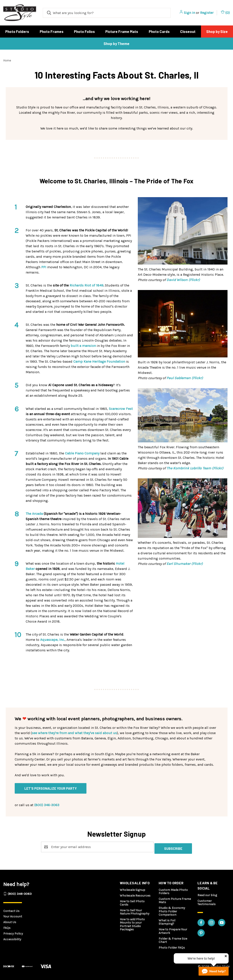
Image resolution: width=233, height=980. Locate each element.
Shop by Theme (117, 43)
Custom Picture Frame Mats (175, 899)
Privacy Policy (13, 932)
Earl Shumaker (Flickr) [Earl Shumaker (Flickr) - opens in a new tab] (185, 564)
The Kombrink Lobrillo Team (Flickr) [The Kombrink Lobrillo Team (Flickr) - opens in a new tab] (195, 468)
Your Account (13, 915)
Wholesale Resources (135, 894)
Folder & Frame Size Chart (173, 939)
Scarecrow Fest (121, 409)
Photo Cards (159, 31)
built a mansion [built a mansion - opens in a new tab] (83, 346)
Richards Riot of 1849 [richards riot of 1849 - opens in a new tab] (86, 285)
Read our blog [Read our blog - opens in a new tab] (207, 894)
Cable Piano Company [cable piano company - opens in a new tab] (82, 453)
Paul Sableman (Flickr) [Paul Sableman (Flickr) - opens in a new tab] (185, 378)
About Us (10, 921)
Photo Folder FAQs (172, 946)
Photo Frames (52, 31)
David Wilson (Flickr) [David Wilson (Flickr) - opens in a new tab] (183, 280)
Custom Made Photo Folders (173, 890)
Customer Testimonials (207, 901)
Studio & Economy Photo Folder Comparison (172, 910)
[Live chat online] (214, 971)
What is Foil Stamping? (167, 921)
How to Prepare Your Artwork (173, 930)
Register (207, 13)
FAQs (7, 926)
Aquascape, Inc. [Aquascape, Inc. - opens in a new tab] (52, 640)
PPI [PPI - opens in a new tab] (44, 267)
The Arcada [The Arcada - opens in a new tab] (34, 514)
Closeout (188, 31)
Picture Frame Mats (122, 31)
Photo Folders (17, 31)
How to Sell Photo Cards (132, 901)
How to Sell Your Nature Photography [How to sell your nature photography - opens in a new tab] (135, 910)
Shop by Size (217, 31)
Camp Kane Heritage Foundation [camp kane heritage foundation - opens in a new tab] (99, 361)
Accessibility (12, 938)
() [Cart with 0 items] (225, 12)
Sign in (189, 13)
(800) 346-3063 (47, 805)
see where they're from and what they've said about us (74, 733)
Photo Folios (84, 31)
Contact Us (11, 909)
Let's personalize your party (51, 788)
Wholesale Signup (133, 888)
